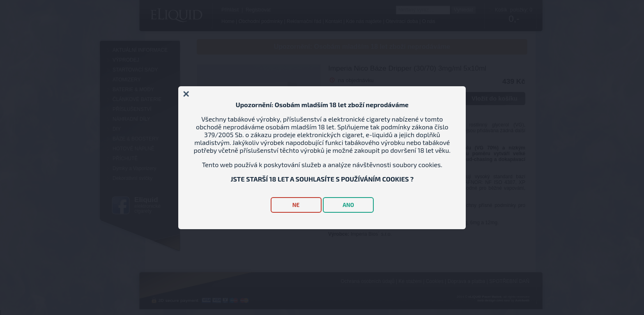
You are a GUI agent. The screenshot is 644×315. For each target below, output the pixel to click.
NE (296, 205)
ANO (348, 205)
